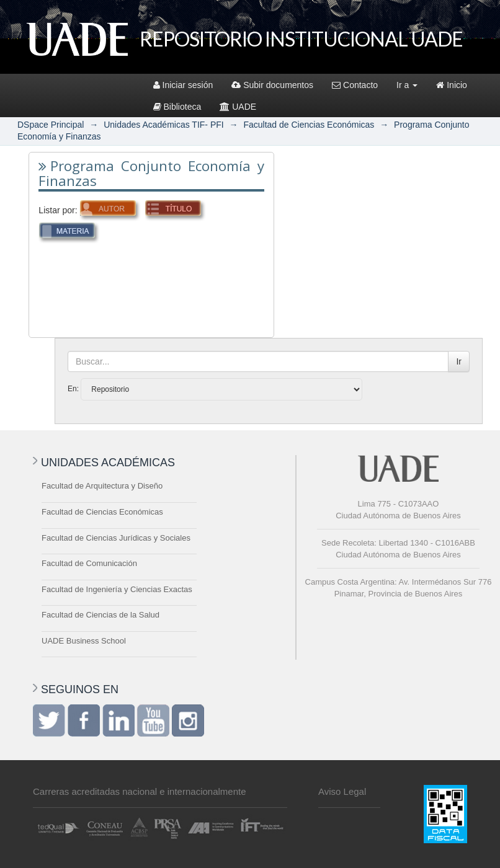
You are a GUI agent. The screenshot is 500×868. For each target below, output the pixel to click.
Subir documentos (272, 85)
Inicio (452, 85)
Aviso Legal (342, 791)
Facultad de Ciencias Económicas (309, 125)
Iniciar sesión (183, 85)
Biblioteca (177, 107)
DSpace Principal (51, 125)
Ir (459, 361)
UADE (238, 107)
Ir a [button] (407, 85)
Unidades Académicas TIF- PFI (163, 125)
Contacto (355, 85)
